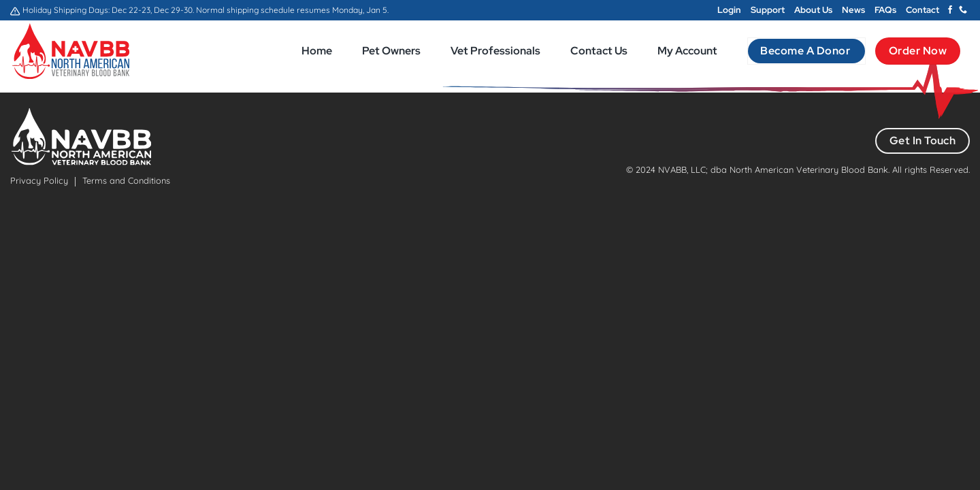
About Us (813, 10)
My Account (687, 51)
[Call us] (963, 10)
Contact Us (599, 51)
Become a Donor (806, 51)
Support (768, 10)
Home (317, 51)
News (853, 10)
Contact (922, 10)
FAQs (885, 10)
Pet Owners (391, 51)
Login (729, 10)
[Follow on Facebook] (950, 10)
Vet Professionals (495, 51)
